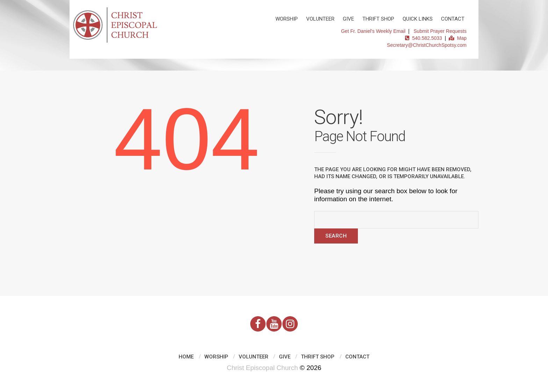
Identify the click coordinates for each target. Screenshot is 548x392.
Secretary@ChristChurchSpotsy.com (427, 45)
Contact (453, 19)
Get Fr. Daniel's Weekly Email (373, 31)
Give (348, 19)
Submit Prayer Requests (440, 31)
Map (458, 38)
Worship (287, 19)
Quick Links (418, 19)
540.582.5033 (423, 38)
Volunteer (320, 19)
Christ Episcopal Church (262, 368)
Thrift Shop (378, 19)
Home (186, 357)
